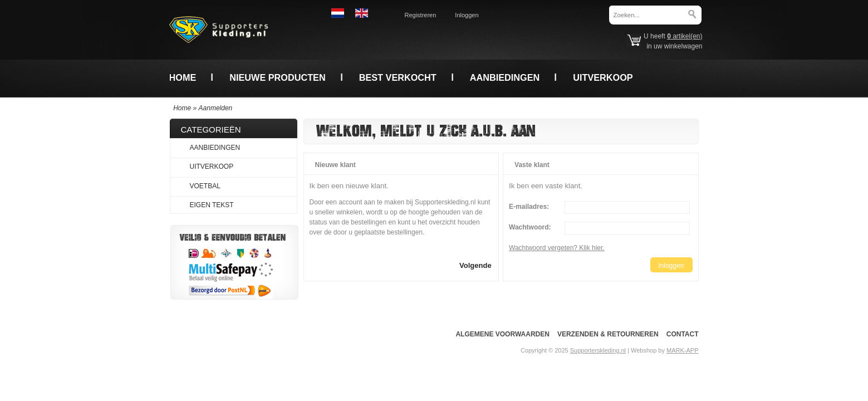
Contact (683, 334)
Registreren (421, 15)
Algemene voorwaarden (502, 334)
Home (183, 77)
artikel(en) (685, 36)
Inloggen (467, 15)
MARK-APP (682, 350)
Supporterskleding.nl (598, 350)
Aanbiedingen (505, 77)
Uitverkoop (603, 77)
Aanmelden (216, 108)
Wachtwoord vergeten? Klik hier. (557, 248)
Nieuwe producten (277, 77)
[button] (475, 265)
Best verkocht (398, 77)
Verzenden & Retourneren (608, 334)
